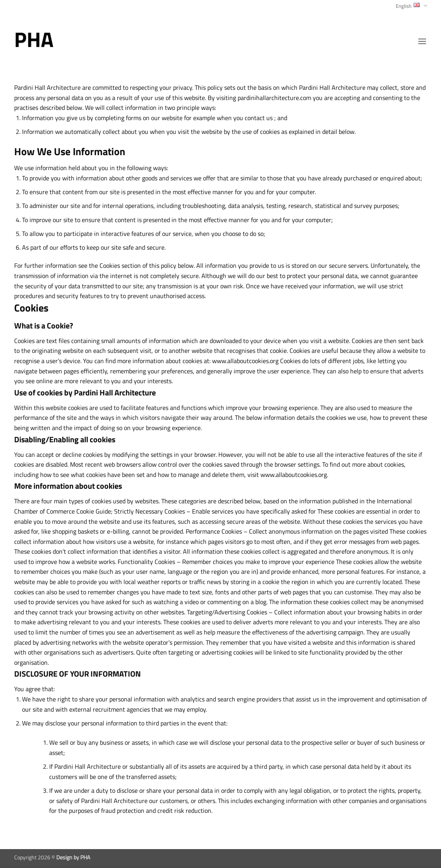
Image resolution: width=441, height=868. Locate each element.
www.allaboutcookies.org (245, 361)
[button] (422, 41)
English (411, 6)
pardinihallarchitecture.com (274, 98)
